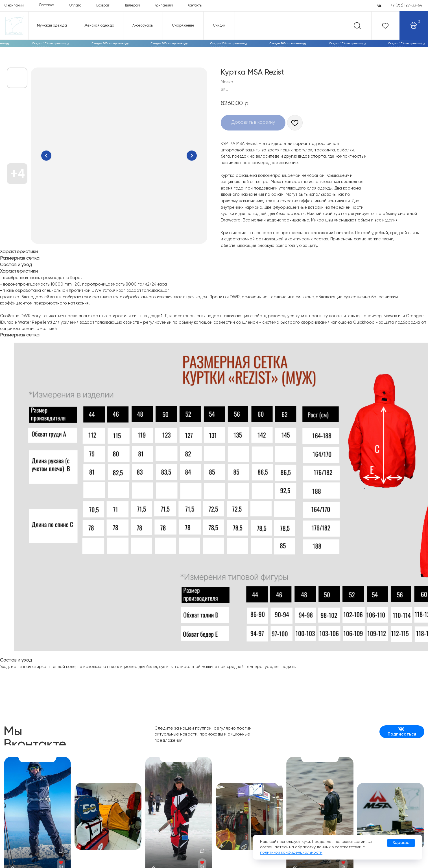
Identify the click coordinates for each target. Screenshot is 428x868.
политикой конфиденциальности (291, 852)
